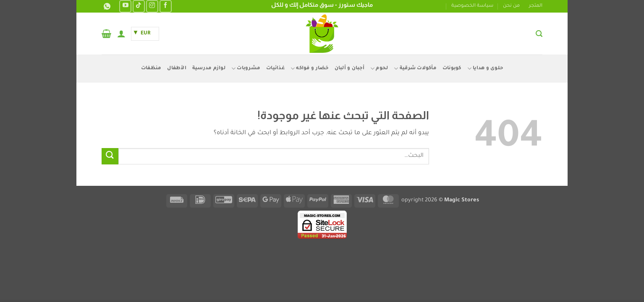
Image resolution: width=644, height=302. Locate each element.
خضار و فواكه (310, 69)
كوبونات (452, 69)
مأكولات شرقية (415, 69)
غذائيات (275, 69)
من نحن (511, 6)
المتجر (536, 6)
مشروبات (246, 69)
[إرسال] (110, 156)
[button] (539, 34)
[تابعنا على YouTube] (125, 6)
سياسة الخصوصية (472, 6)
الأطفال (177, 69)
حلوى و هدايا (485, 69)
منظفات (151, 69)
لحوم (379, 69)
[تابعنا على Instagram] (152, 6)
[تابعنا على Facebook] (166, 6)
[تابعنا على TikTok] (139, 6)
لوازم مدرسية (209, 69)
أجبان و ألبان (349, 69)
